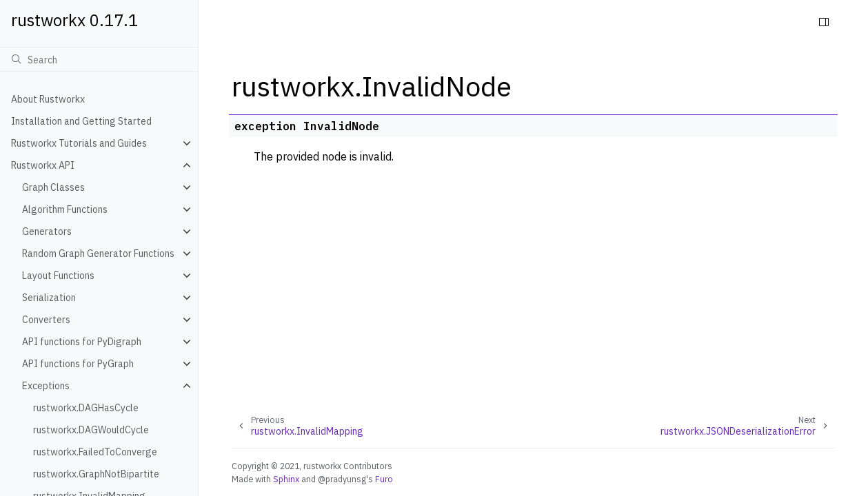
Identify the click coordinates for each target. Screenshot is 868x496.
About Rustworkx (48, 99)
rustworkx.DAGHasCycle (86, 408)
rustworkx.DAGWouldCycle (91, 430)
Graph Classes (53, 187)
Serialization (49, 298)
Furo (384, 479)
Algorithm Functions (65, 209)
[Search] (99, 59)
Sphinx (286, 479)
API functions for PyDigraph (82, 342)
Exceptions (46, 386)
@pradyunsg (342, 479)
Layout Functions (58, 276)
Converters (46, 320)
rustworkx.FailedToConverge (95, 452)
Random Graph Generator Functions (98, 254)
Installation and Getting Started (81, 121)
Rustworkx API (43, 165)
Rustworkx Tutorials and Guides (79, 143)
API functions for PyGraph (78, 364)
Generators (47, 231)
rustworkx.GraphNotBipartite (96, 474)
